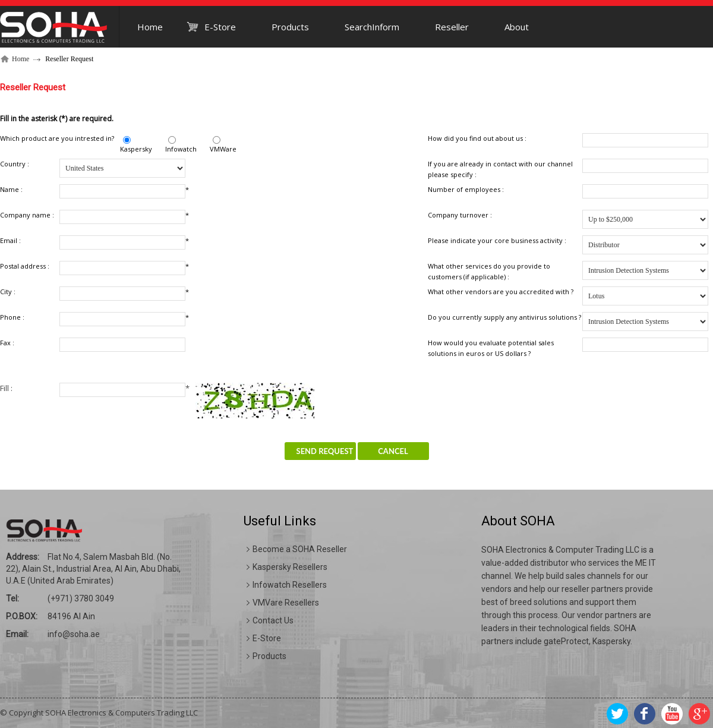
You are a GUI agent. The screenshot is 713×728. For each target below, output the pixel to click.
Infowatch (181, 149)
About (517, 27)
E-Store (220, 27)
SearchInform (372, 27)
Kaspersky (136, 149)
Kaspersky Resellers (290, 567)
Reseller (452, 27)
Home (150, 27)
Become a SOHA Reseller (300, 549)
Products (290, 27)
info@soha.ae (74, 634)
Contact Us (273, 620)
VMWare (223, 149)
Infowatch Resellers (290, 585)
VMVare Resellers (286, 603)
